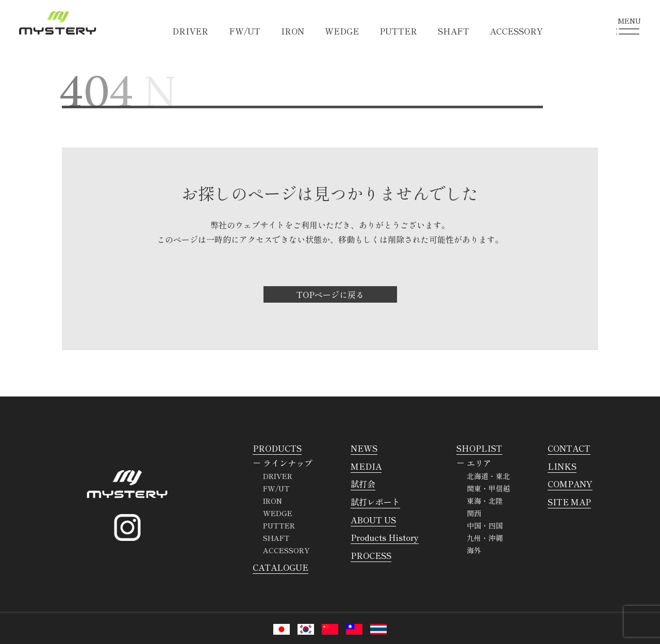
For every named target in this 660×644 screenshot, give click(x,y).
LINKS (562, 466)
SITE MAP (569, 502)
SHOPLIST (479, 448)
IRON (293, 31)
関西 (474, 513)
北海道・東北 (488, 476)
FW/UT (245, 31)
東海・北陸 (485, 501)
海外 (474, 550)
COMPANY (570, 484)
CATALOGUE (280, 567)
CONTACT (569, 448)
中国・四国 (485, 525)
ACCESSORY (516, 31)
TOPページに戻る (330, 294)
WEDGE (342, 31)
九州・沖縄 (485, 538)
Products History (385, 537)
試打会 (363, 484)
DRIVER (190, 31)
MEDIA (366, 466)
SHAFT (453, 31)
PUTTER (398, 31)
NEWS (364, 448)
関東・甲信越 (488, 488)
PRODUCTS (277, 448)
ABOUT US (373, 520)
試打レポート (375, 502)
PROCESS (371, 555)
